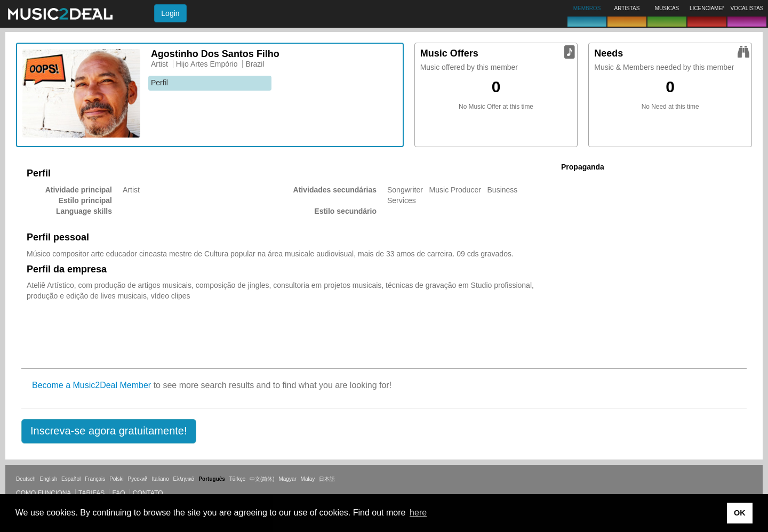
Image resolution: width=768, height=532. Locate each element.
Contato (148, 493)
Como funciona (43, 493)
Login (170, 13)
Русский (138, 479)
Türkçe (238, 479)
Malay (308, 479)
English (48, 479)
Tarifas (91, 493)
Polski (117, 479)
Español (71, 479)
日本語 (327, 479)
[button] (109, 431)
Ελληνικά (184, 479)
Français (95, 479)
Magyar (287, 479)
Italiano (160, 479)
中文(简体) (262, 479)
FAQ (118, 493)
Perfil (159, 83)
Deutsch (26, 479)
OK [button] (740, 513)
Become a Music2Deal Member (91, 385)
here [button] (418, 513)
